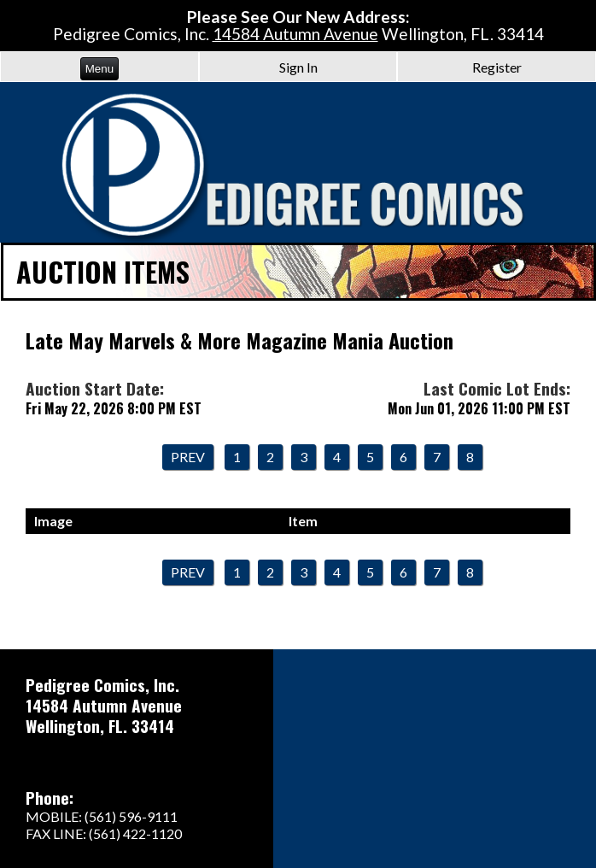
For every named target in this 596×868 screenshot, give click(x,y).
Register (497, 67)
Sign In (298, 67)
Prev (188, 457)
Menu (99, 69)
